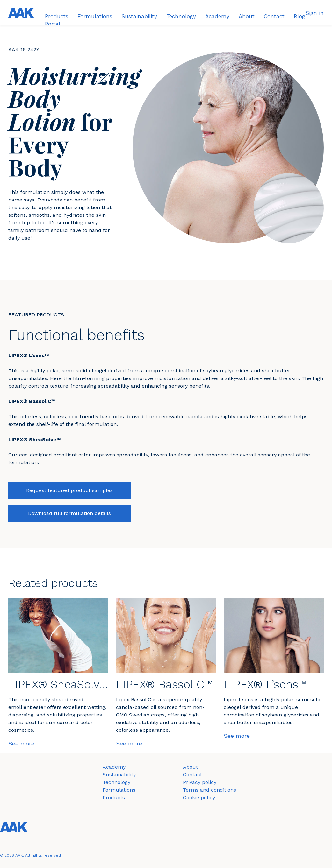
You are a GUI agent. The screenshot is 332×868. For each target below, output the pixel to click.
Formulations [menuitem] (95, 16)
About (190, 767)
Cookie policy (199, 797)
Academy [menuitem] (217, 16)
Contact (192, 775)
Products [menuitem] (57, 16)
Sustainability (119, 775)
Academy (114, 767)
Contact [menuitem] (274, 16)
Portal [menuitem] (53, 24)
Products (114, 797)
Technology (116, 782)
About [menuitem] (247, 16)
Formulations (119, 790)
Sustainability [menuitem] (139, 16)
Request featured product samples (69, 490)
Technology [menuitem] (181, 16)
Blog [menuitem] (300, 16)
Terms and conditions (209, 790)
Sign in (315, 13)
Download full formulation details (69, 513)
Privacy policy (200, 782)
